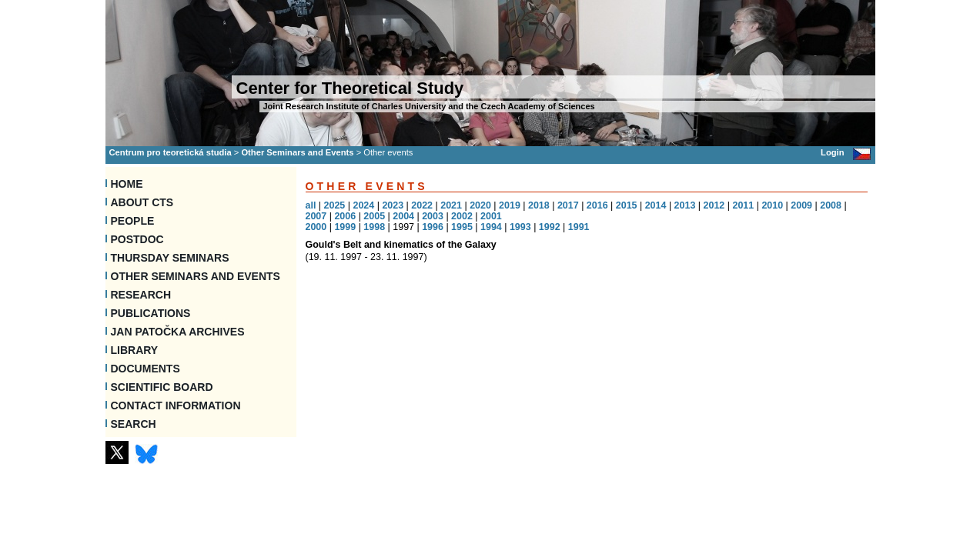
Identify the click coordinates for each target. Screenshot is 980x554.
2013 (685, 205)
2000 (316, 227)
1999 (345, 227)
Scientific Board (162, 387)
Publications (151, 313)
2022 (422, 205)
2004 (403, 216)
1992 (550, 227)
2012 (714, 205)
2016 (597, 205)
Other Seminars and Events (297, 152)
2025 (335, 205)
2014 (656, 205)
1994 (491, 227)
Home (127, 184)
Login (832, 152)
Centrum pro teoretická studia (171, 152)
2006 (345, 216)
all (311, 205)
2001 (491, 216)
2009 (801, 205)
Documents (145, 369)
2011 (743, 205)
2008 (831, 205)
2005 (374, 216)
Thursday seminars (170, 258)
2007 (316, 216)
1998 (374, 227)
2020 (480, 205)
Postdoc (137, 239)
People (133, 221)
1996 (433, 227)
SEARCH (134, 424)
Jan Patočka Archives (178, 332)
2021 (451, 205)
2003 (433, 216)
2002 (462, 216)
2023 (393, 205)
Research (141, 295)
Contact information (176, 405)
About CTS (142, 202)
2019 (510, 205)
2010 (772, 205)
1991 (579, 227)
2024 (363, 205)
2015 (627, 205)
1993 (520, 227)
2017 (568, 205)
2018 (539, 205)
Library (135, 350)
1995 (462, 227)
